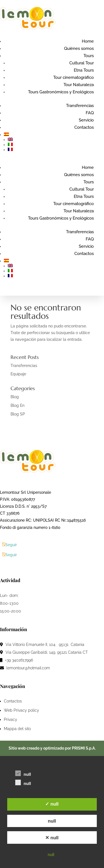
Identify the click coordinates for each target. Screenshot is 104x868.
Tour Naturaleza (79, 85)
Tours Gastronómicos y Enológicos (61, 92)
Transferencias (80, 106)
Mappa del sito (17, 729)
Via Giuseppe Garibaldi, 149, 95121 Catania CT (44, 652)
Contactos (84, 127)
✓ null (52, 804)
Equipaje (18, 374)
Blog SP (18, 414)
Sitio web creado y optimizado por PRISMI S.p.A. (52, 748)
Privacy (11, 719)
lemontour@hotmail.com (25, 668)
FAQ (90, 113)
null (52, 821)
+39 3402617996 (17, 660)
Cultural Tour (82, 63)
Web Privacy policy (21, 710)
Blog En (17, 405)
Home (88, 41)
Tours (89, 56)
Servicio (86, 120)
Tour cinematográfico (73, 77)
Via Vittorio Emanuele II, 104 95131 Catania (43, 645)
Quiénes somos (79, 48)
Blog (15, 397)
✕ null (52, 838)
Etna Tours (84, 70)
